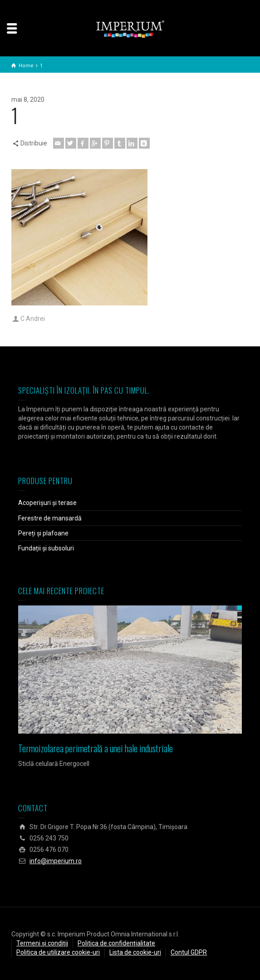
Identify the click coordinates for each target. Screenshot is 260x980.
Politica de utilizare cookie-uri (58, 952)
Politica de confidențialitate (116, 943)
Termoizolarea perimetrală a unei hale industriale (96, 748)
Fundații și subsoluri (46, 548)
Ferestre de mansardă (50, 518)
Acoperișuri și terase (47, 503)
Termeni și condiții (42, 943)
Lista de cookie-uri (135, 952)
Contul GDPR (189, 952)
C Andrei (33, 319)
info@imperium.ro (56, 861)
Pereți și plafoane (43, 533)
